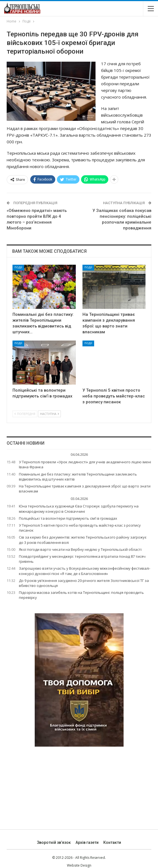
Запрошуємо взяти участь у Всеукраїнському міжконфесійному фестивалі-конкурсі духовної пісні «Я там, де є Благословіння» (85, 571)
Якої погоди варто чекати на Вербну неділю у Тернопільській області (80, 549)
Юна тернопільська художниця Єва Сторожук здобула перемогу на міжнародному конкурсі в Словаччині (79, 509)
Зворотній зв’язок (54, 842)
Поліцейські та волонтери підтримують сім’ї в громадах (68, 518)
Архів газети (87, 842)
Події (18, 267)
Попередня (25, 414)
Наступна (49, 414)
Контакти (112, 842)
